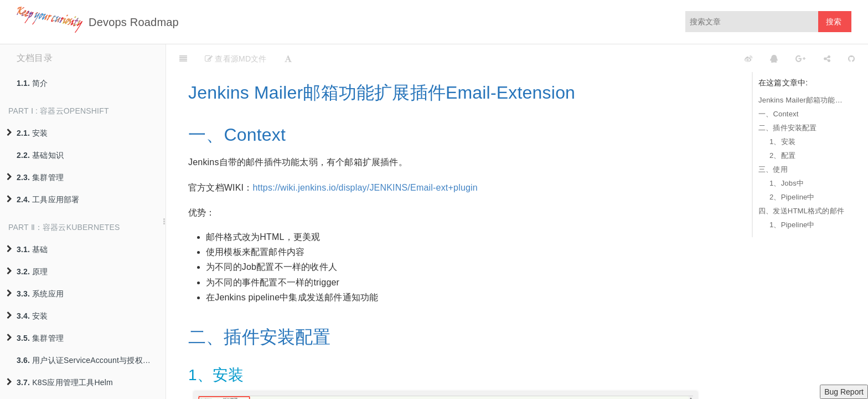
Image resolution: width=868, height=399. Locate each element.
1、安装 (782, 142)
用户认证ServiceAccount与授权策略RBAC (91, 360)
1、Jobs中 (787, 183)
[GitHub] (851, 58)
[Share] (827, 58)
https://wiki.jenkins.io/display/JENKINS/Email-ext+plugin (365, 188)
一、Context (779, 114)
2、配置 (782, 155)
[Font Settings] (288, 58)
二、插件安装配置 (788, 128)
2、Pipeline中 (792, 197)
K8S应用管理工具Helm (60, 382)
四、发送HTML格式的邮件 (801, 211)
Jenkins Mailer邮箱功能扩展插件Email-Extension (802, 100)
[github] (699, 58)
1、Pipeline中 (792, 225)
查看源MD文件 (236, 59)
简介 (32, 83)
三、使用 (773, 169)
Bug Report (844, 392)
